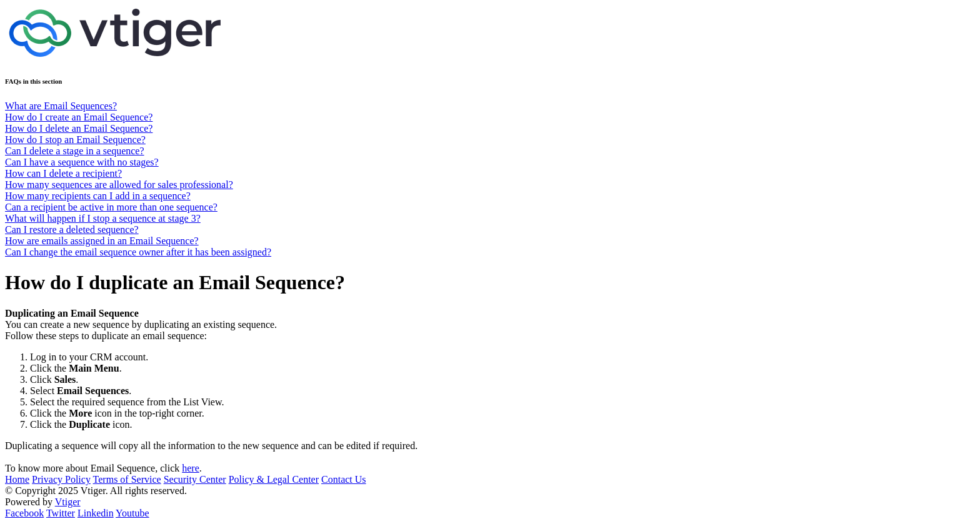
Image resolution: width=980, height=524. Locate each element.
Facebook (24, 513)
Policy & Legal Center (274, 479)
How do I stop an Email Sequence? (75, 140)
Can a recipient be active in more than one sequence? (111, 207)
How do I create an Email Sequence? (79, 117)
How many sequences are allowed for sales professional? (119, 185)
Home (17, 479)
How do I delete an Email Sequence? (79, 128)
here (191, 468)
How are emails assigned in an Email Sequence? (102, 241)
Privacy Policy (61, 479)
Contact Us (344, 479)
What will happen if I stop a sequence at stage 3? (103, 218)
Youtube (132, 513)
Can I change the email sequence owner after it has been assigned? (138, 252)
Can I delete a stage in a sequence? (75, 151)
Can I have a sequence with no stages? (82, 162)
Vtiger (68, 502)
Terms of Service (127, 479)
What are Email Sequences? (61, 106)
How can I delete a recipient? (63, 173)
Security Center (195, 479)
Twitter (61, 513)
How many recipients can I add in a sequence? (98, 196)
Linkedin (96, 513)
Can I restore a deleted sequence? (72, 230)
